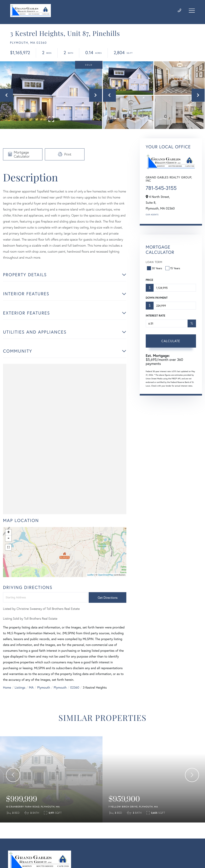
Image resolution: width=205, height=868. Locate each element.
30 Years (155, 268)
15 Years (173, 268)
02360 (75, 687)
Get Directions (108, 597)
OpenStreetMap (106, 575)
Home (7, 687)
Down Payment (157, 298)
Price (149, 280)
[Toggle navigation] (192, 11)
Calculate (171, 341)
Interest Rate (155, 316)
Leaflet (91, 575)
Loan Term (154, 262)
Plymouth (44, 687)
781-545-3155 (161, 188)
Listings (20, 687)
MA (31, 687)
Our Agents (152, 215)
